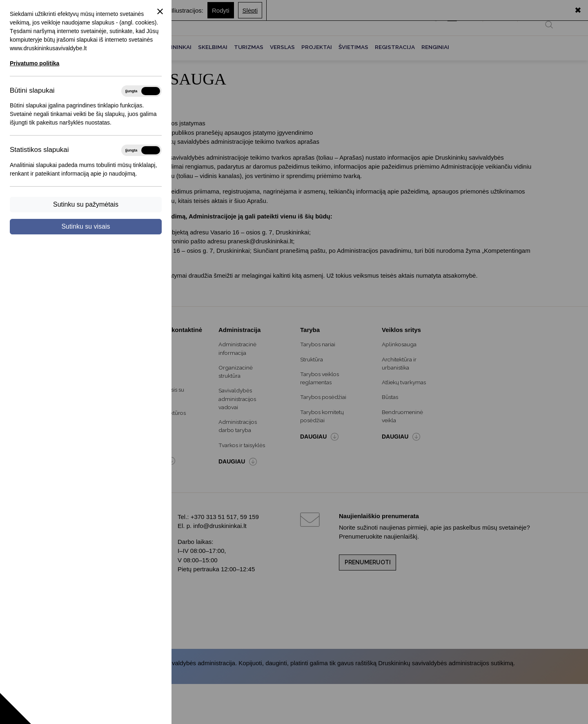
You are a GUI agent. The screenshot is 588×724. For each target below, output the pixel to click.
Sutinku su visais (86, 226)
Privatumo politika (35, 63)
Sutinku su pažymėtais (86, 204)
